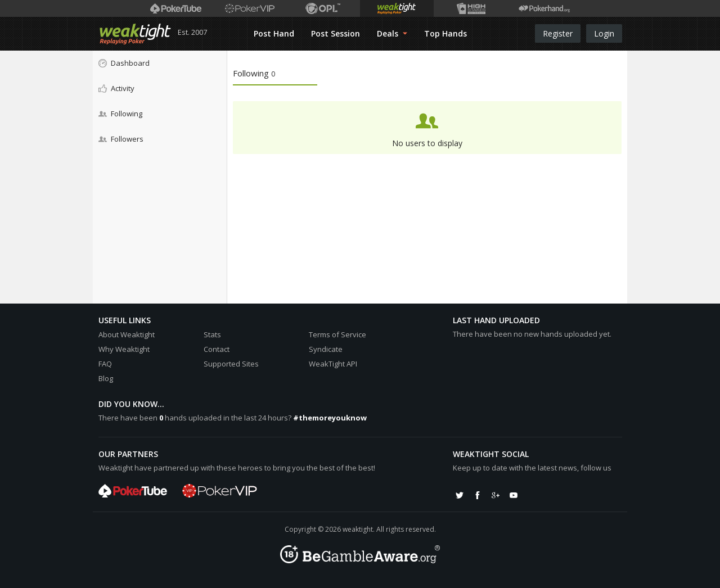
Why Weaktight (124, 349)
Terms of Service (337, 334)
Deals (392, 33)
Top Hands (445, 33)
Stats (212, 334)
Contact (217, 349)
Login (604, 33)
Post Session (336, 33)
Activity (116, 88)
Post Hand (274, 33)
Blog (106, 378)
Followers (121, 139)
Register (558, 33)
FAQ (105, 364)
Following (120, 114)
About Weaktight (127, 334)
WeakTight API (333, 364)
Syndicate (326, 349)
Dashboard (124, 63)
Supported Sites (231, 364)
